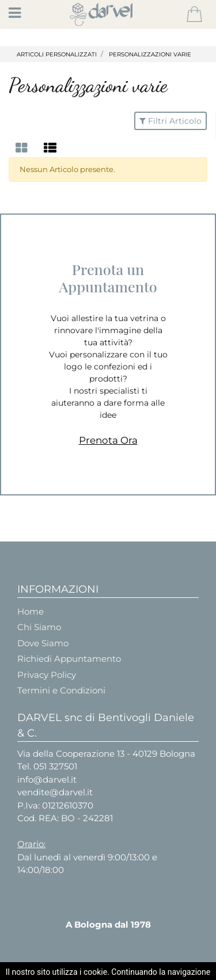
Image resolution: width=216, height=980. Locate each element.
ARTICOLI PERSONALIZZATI (57, 54)
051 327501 (55, 766)
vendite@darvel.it (55, 792)
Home (31, 611)
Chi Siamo (39, 627)
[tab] (23, 148)
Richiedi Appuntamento (69, 659)
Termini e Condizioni (61, 690)
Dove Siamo (43, 643)
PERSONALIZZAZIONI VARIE (150, 54)
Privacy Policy (47, 675)
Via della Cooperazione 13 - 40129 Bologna (106, 754)
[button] (194, 14)
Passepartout (137, 970)
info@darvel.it (47, 779)
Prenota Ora (108, 440)
